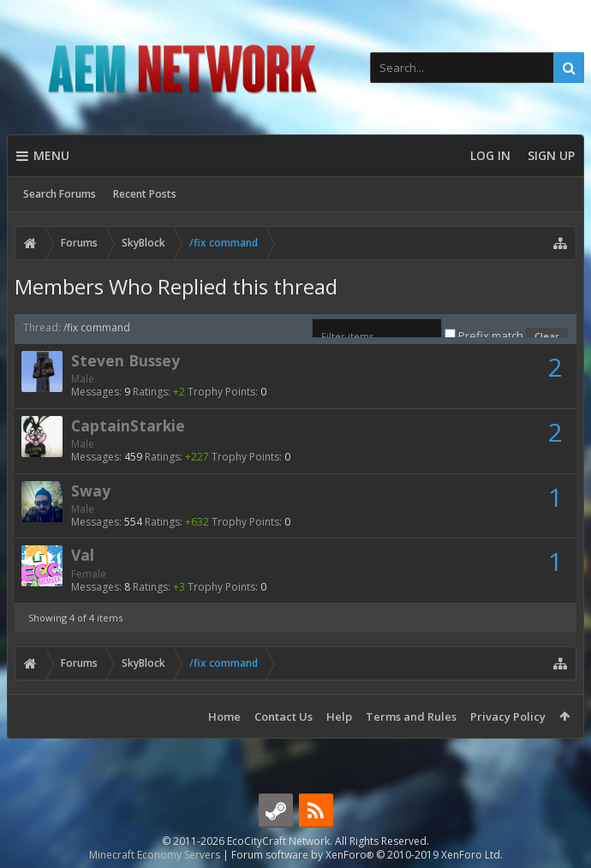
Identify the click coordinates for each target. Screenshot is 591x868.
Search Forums (60, 194)
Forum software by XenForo (367, 855)
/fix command (97, 327)
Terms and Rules (411, 716)
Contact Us (284, 716)
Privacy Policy (508, 716)
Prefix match (485, 336)
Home (224, 716)
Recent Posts (145, 194)
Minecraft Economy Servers (155, 855)
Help (339, 716)
